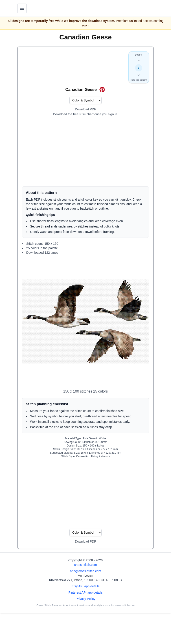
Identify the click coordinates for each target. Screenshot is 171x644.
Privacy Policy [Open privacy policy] (85, 599)
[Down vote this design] (139, 75)
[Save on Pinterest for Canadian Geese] (102, 90)
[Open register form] (85, 109)
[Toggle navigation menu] (22, 8)
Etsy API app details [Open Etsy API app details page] (86, 586)
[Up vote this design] (139, 61)
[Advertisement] (85, 151)
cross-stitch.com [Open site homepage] (85, 565)
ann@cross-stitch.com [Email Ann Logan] (86, 571)
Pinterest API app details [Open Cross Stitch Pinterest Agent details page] (86, 592)
